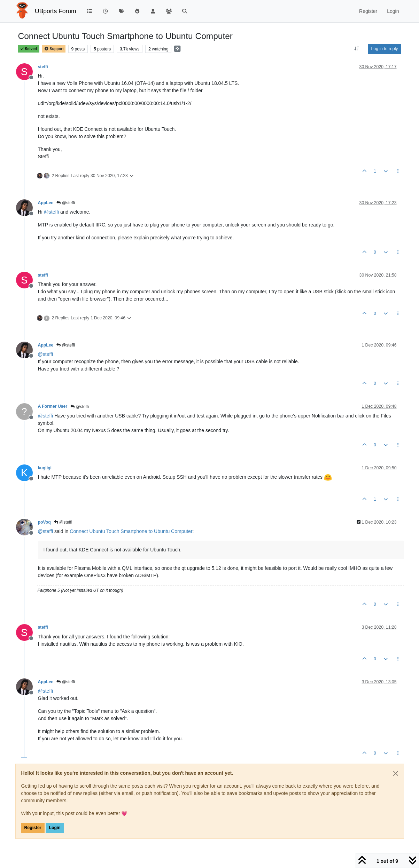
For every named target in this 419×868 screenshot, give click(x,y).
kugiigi (45, 468)
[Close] (396, 773)
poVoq (44, 522)
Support (54, 49)
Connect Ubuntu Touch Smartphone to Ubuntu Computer (131, 531)
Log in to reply (385, 49)
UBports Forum (56, 11)
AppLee (46, 203)
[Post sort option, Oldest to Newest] (356, 49)
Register (33, 828)
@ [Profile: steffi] (52, 212)
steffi (43, 67)
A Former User (53, 406)
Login (55, 828)
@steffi (66, 203)
